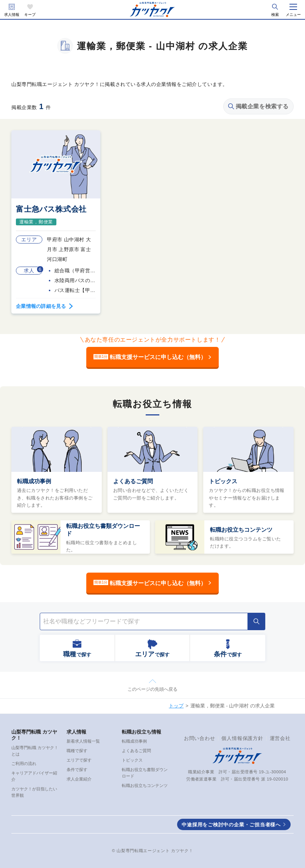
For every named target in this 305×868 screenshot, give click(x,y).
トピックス (223, 481)
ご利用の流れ (24, 763)
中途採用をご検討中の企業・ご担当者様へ (231, 825)
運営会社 (280, 738)
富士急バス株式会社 (51, 209)
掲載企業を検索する (258, 106)
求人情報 (12, 15)
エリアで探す (79, 760)
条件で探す (77, 770)
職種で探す (77, 751)
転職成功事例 (34, 481)
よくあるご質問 (133, 481)
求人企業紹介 (79, 779)
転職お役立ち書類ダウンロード (103, 530)
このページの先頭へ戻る (152, 689)
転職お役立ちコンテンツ (241, 530)
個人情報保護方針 (242, 738)
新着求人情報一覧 (83, 741)
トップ (176, 706)
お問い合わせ (200, 738)
